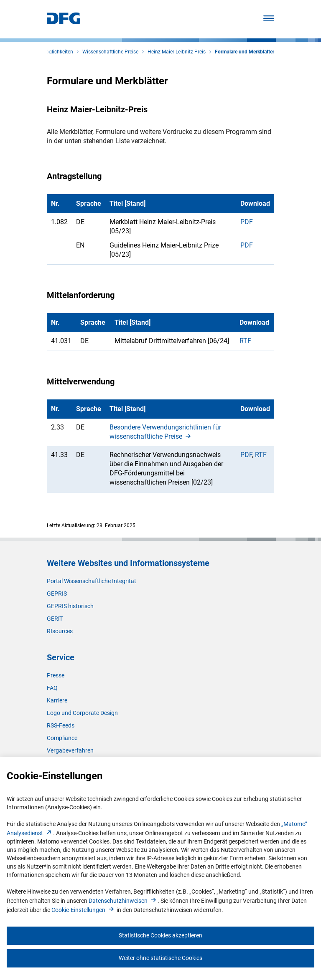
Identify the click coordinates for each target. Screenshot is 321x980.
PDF (247, 222)
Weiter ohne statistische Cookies (160, 958)
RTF (245, 341)
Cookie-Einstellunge (83, 910)
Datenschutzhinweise (123, 901)
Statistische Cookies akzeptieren (160, 935)
